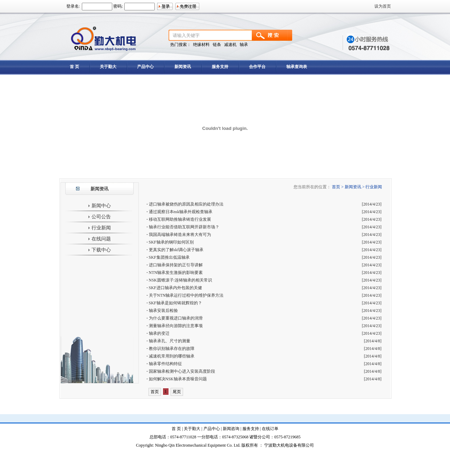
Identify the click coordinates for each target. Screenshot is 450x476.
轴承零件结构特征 (165, 364)
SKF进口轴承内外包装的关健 (175, 288)
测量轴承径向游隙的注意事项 (176, 326)
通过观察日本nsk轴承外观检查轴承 (181, 212)
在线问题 (99, 239)
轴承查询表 (297, 67)
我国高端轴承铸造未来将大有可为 (180, 235)
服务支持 (220, 67)
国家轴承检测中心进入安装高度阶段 (182, 371)
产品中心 (145, 67)
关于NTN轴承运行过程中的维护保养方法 (186, 295)
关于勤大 (108, 67)
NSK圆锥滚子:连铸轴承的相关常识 (180, 280)
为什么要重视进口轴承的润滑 (176, 318)
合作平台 (257, 67)
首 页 (74, 67)
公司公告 (99, 217)
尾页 (177, 392)
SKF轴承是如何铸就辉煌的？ (175, 303)
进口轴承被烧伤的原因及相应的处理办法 (186, 204)
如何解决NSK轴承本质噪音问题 (178, 379)
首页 (155, 392)
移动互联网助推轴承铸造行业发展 (180, 219)
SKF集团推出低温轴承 (169, 257)
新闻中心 (99, 206)
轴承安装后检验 (163, 311)
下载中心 (99, 250)
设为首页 (383, 6)
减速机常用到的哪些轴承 (172, 356)
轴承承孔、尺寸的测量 (170, 341)
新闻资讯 (183, 67)
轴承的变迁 (159, 333)
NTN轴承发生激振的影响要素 (176, 273)
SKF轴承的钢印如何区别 (171, 242)
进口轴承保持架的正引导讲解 (176, 265)
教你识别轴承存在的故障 (172, 349)
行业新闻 (99, 228)
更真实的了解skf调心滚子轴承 (176, 250)
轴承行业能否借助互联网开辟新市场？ (184, 227)
